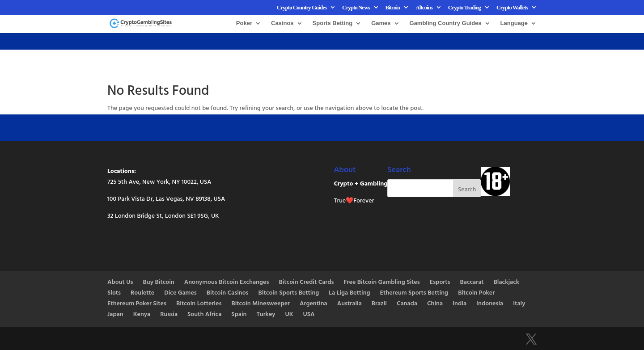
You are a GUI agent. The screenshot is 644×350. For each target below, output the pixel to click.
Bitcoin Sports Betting (289, 293)
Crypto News (356, 8)
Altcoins (424, 8)
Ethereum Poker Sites (137, 304)
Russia (169, 315)
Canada (407, 304)
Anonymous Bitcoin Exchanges (227, 283)
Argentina (314, 304)
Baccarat (472, 283)
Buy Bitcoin (159, 283)
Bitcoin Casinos (228, 293)
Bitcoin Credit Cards (306, 283)
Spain (239, 315)
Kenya (142, 315)
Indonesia (490, 304)
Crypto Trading (464, 8)
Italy (519, 304)
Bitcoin (393, 8)
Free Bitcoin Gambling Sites (382, 283)
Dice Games (180, 293)
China (435, 304)
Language (514, 23)
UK (289, 315)
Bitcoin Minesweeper (261, 304)
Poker (244, 23)
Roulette (142, 293)
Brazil (379, 304)
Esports (440, 283)
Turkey (266, 315)
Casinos (282, 23)
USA (309, 315)
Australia (350, 304)
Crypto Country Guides (302, 8)
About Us (120, 283)
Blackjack (507, 283)
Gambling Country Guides (446, 23)
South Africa (204, 315)
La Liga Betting (349, 293)
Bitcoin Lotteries (199, 304)
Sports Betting (333, 23)
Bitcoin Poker (476, 293)
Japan (115, 315)
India (460, 304)
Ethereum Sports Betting (414, 293)
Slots (114, 293)
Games (381, 23)
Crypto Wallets (512, 8)
